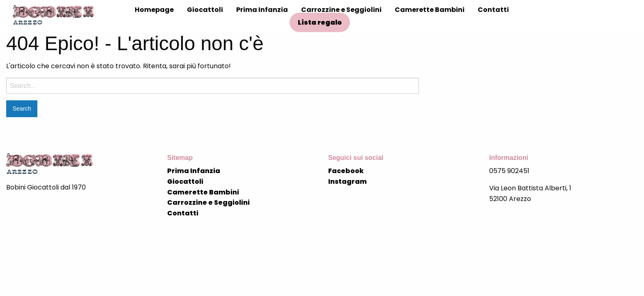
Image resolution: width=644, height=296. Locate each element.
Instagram (347, 182)
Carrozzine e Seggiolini (341, 10)
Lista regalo (320, 22)
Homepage (154, 10)
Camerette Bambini (430, 10)
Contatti (493, 10)
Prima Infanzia (262, 10)
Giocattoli (205, 10)
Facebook (346, 171)
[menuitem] (154, 10)
